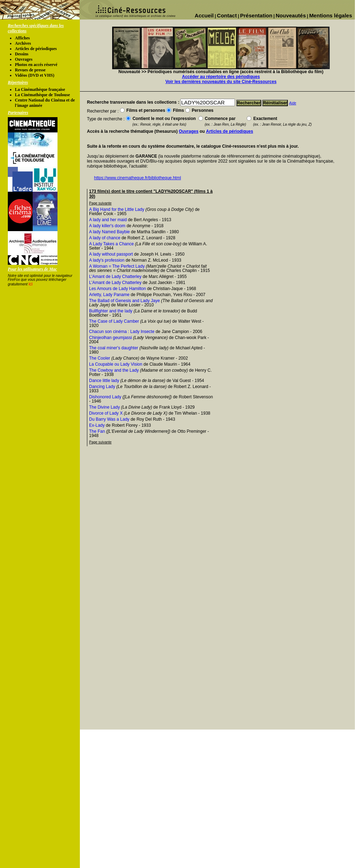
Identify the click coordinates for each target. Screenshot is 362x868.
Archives (23, 43)
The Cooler (100, 358)
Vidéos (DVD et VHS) (35, 75)
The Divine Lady (105, 407)
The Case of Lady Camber (114, 321)
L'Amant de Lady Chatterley (115, 277)
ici (30, 284)
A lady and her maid (108, 220)
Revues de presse (30, 70)
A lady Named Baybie (109, 232)
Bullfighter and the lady (111, 311)
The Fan (97, 431)
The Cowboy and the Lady (114, 370)
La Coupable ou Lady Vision (116, 364)
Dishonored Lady (105, 397)
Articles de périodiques (36, 49)
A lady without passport (111, 254)
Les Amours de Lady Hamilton (117, 289)
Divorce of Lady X (106, 413)
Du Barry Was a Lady (109, 419)
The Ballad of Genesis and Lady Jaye (124, 301)
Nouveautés (291, 15)
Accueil (204, 15)
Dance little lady (104, 381)
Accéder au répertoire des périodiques (221, 77)
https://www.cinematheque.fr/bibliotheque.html (138, 178)
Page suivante (100, 203)
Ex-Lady (97, 425)
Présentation (256, 15)
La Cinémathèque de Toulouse (42, 95)
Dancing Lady (102, 387)
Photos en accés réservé (36, 65)
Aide (293, 103)
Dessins (22, 54)
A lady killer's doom (107, 226)
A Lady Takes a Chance (111, 244)
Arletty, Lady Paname (109, 295)
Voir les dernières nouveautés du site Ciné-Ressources (221, 82)
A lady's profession (107, 260)
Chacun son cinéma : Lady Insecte (122, 332)
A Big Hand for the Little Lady (117, 209)
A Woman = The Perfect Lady (117, 266)
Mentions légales (331, 15)
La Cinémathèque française (40, 89)
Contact (227, 15)
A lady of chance (105, 238)
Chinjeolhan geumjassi (111, 338)
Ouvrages (24, 59)
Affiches (22, 38)
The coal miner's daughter (114, 348)
